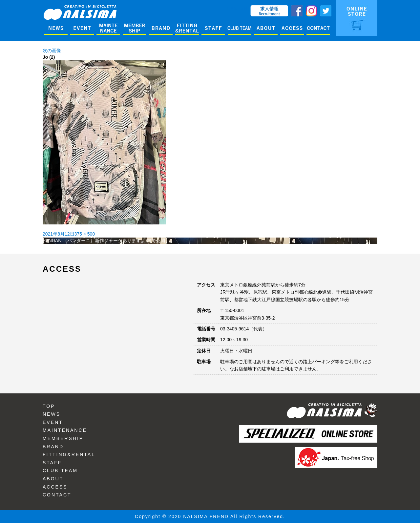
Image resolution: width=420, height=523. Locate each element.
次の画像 (52, 51)
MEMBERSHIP (63, 438)
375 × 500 (85, 234)
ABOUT (53, 479)
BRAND (53, 447)
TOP (49, 406)
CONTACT (57, 495)
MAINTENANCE (65, 430)
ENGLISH (237, 8)
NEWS (52, 414)
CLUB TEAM (60, 471)
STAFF (52, 463)
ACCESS (55, 487)
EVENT (53, 422)
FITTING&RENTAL (69, 454)
